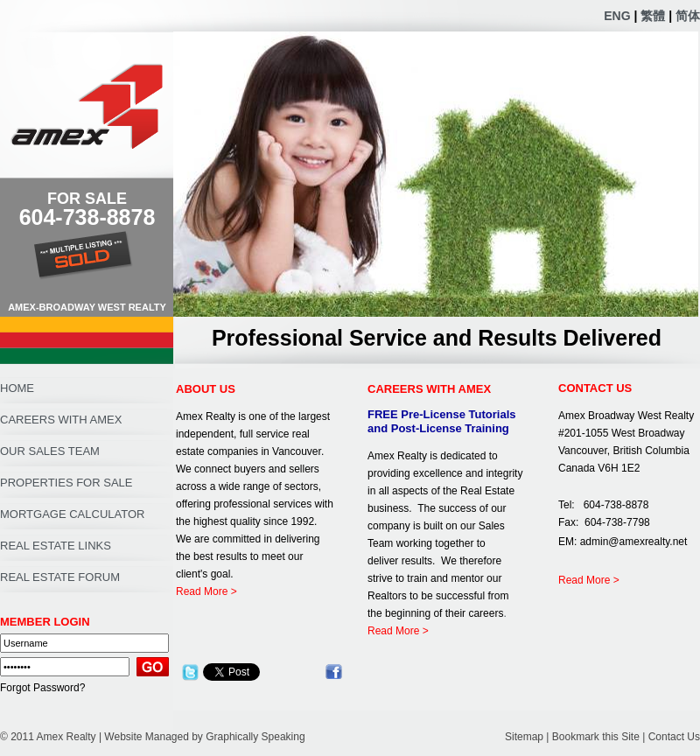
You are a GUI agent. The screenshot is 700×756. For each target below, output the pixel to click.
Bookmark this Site (596, 737)
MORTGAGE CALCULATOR (72, 514)
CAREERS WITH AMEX (61, 420)
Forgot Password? (42, 688)
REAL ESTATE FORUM (60, 577)
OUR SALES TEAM (50, 451)
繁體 (653, 16)
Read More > (206, 591)
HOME (17, 388)
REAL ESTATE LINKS (56, 546)
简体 (688, 16)
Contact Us (674, 737)
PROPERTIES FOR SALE (66, 483)
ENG (617, 16)
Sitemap (524, 737)
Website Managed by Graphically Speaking (204, 737)
